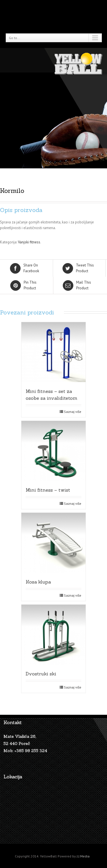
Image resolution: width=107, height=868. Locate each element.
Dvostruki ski (41, 674)
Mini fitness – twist (48, 490)
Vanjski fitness (29, 242)
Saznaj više (73, 412)
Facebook (27, 268)
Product (80, 268)
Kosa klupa (38, 582)
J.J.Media (83, 856)
